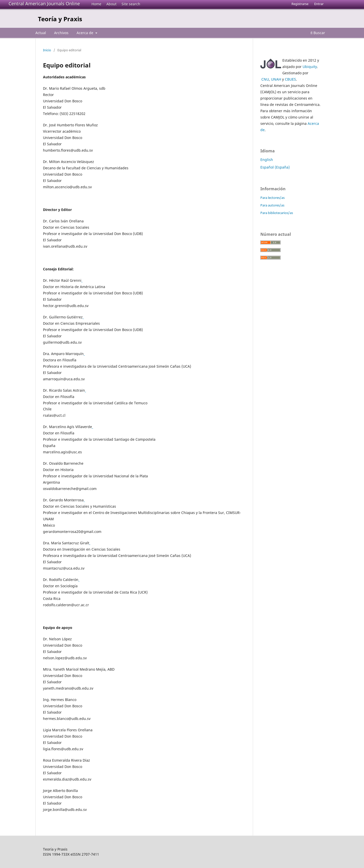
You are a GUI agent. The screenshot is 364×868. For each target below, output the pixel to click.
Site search (131, 4)
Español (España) (275, 167)
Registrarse (300, 4)
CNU (265, 79)
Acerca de (85, 33)
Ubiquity (310, 67)
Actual (41, 33)
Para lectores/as (272, 198)
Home (96, 4)
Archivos (61, 33)
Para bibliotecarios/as (277, 213)
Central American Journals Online (44, 4)
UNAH (276, 79)
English (267, 160)
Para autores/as (272, 205)
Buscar (318, 33)
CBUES (290, 79)
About (111, 4)
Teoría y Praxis (60, 19)
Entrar (319, 4)
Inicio (47, 50)
